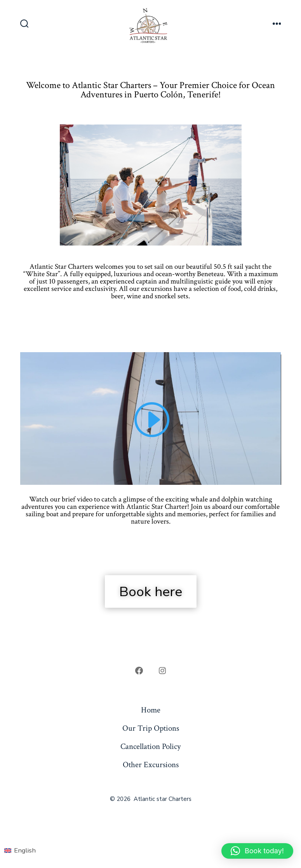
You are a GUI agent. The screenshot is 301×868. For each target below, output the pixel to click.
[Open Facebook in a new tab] (139, 671)
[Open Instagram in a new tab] (162, 671)
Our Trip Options (151, 728)
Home (151, 710)
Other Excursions (151, 765)
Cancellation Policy (150, 746)
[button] (257, 851)
